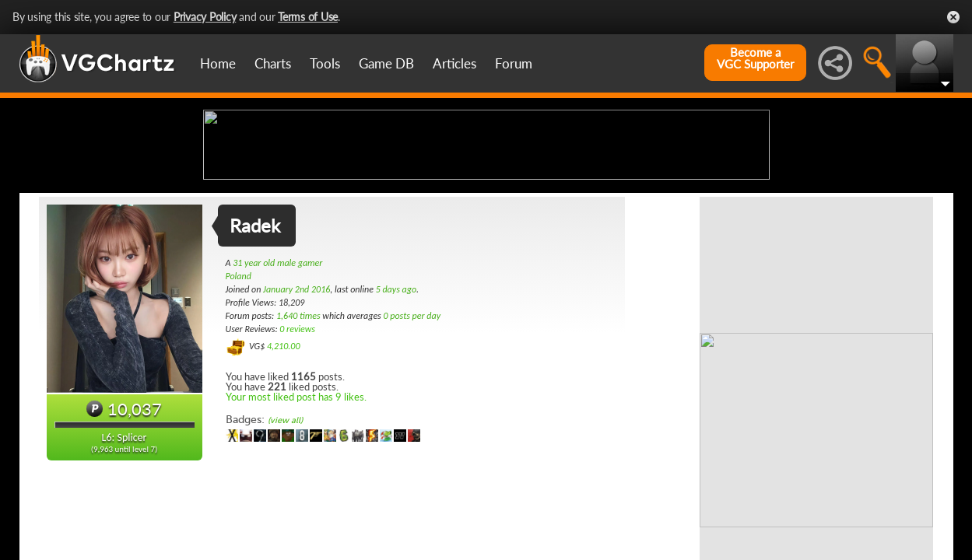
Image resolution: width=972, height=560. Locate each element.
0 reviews (297, 452)
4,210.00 (284, 469)
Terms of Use (308, 17)
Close (953, 17)
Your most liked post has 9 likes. (296, 520)
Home (218, 63)
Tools (325, 63)
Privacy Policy (205, 17)
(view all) (285, 543)
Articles (454, 63)
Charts (273, 63)
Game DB (386, 63)
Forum (514, 63)
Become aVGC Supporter (755, 58)
